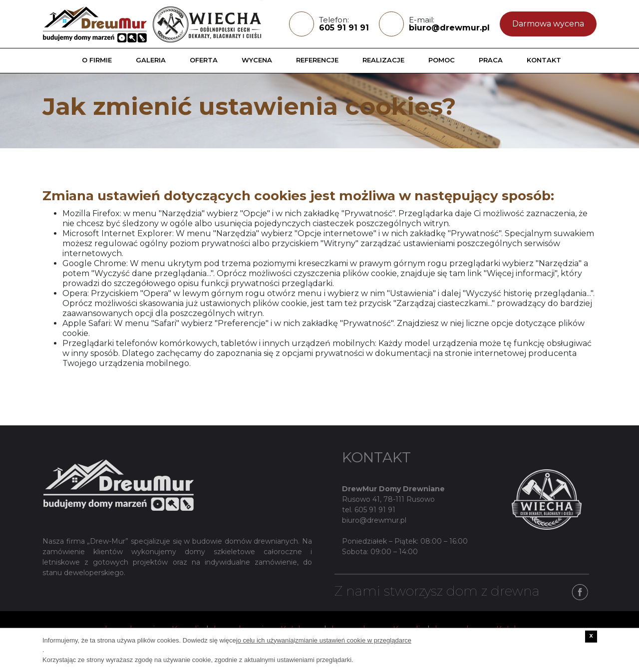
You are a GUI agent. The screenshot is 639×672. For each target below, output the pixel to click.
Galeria (151, 60)
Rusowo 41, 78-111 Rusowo (388, 499)
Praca (491, 60)
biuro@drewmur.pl (449, 28)
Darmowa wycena (548, 24)
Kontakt (544, 60)
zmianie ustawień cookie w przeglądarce (353, 640)
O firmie (97, 60)
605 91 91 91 (344, 28)
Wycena (257, 60)
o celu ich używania (266, 640)
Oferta (204, 60)
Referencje (317, 60)
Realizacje (383, 60)
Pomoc (442, 60)
